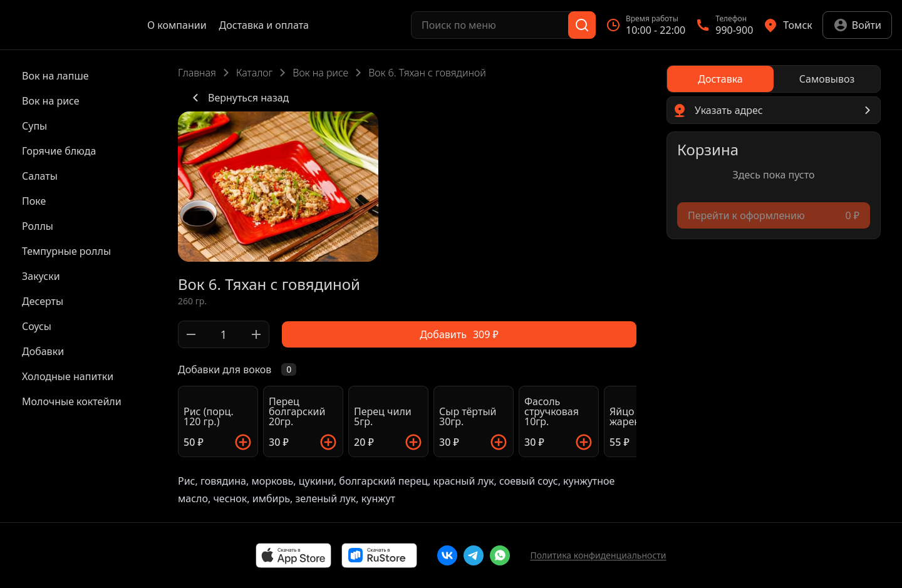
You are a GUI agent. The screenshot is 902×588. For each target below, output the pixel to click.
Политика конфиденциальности (598, 555)
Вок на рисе (320, 73)
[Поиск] (582, 25)
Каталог (254, 73)
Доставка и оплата (264, 25)
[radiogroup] (774, 79)
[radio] (720, 79)
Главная (197, 73)
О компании (177, 25)
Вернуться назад (238, 98)
